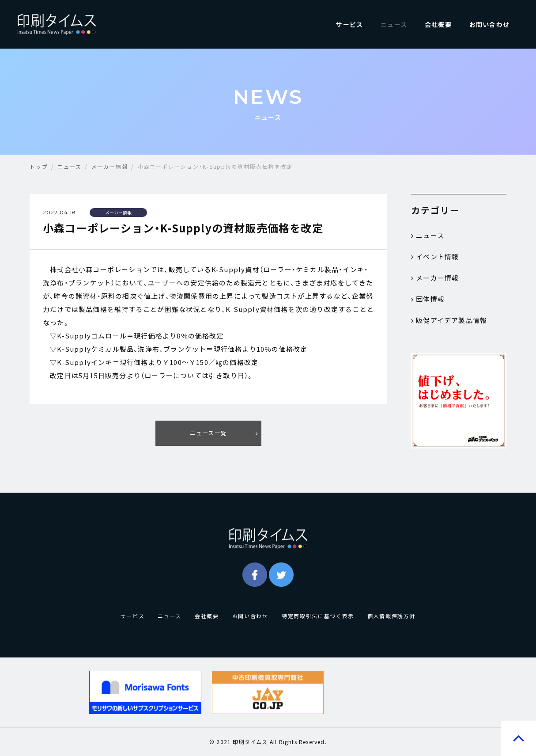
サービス (349, 24)
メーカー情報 (435, 278)
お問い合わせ (489, 24)
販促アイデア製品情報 (449, 320)
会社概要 (438, 24)
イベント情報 (435, 257)
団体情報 (428, 299)
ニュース (394, 24)
